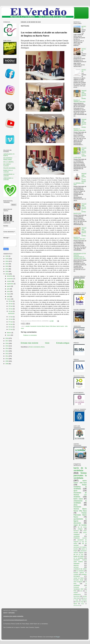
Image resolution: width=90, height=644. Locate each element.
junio (9, 291)
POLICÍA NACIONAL (9, 168)
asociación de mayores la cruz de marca (80, 542)
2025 (7, 259)
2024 (7, 261)
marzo (9, 299)
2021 (7, 269)
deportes (76, 565)
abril (8, 296)
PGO (75, 591)
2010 (7, 359)
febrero (9, 333)
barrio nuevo (78, 499)
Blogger (58, 637)
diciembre (10, 276)
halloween (76, 563)
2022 (7, 266)
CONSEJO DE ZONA (80, 569)
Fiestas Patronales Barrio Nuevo (80, 515)
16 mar (11, 311)
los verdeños (80, 571)
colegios (80, 529)
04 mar (11, 324)
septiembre (10, 284)
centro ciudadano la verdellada (80, 534)
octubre (9, 281)
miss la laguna (78, 582)
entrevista (84, 600)
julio (8, 289)
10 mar (11, 319)
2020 (7, 271)
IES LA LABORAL (9, 162)
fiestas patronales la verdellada (80, 475)
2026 (7, 256)
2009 (7, 361)
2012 (7, 354)
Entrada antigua (63, 343)
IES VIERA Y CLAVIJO (7, 165)
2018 (7, 338)
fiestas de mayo (79, 602)
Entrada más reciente (30, 343)
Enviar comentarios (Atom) (37, 347)
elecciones (77, 523)
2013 (7, 351)
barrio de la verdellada (80, 469)
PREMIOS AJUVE (80, 538)
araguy (83, 604)
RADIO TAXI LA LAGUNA (8, 171)
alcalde (28, 326)
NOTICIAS (11, 314)
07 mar (11, 322)
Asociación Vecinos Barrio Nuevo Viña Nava (43, 326)
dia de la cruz (78, 554)
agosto (9, 286)
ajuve (75, 491)
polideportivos (77, 594)
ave (81, 591)
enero (9, 335)
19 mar (11, 309)
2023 (7, 264)
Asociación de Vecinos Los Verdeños (80, 495)
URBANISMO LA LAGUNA (8, 179)
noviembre (10, 279)
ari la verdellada (79, 558)
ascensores (77, 596)
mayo (9, 294)
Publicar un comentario (30, 335)
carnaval (76, 567)
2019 (7, 274)
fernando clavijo (78, 580)
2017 (7, 341)
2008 (7, 364)
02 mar (11, 327)
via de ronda (82, 527)
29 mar (11, 301)
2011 (7, 356)
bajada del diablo (79, 556)
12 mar (11, 317)
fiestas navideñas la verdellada (80, 487)
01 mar (11, 329)
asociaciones (77, 605)
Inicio (47, 343)
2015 (7, 346)
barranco (76, 531)
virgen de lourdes (80, 525)
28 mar (11, 304)
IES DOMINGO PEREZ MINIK (8, 159)
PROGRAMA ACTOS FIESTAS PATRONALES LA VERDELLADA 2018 (80, 256)
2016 (7, 343)
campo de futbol (79, 578)
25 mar (11, 306)
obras (76, 505)
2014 (7, 348)
